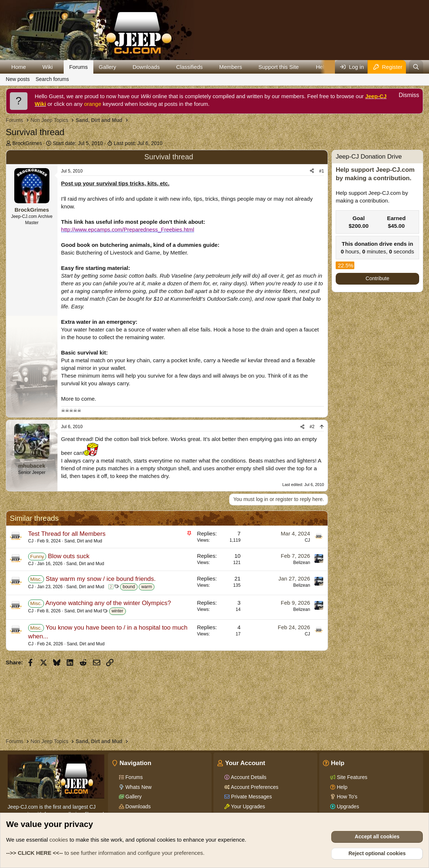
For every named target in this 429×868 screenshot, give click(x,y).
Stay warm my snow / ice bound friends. (101, 579)
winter (117, 611)
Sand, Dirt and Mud (83, 541)
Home (19, 67)
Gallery (108, 67)
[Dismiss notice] (405, 96)
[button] (32, 67)
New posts (18, 79)
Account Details (248, 777)
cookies (59, 840)
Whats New (138, 787)
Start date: (78, 143)
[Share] (312, 171)
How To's (346, 797)
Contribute (378, 278)
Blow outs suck (69, 556)
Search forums (52, 79)
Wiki (48, 67)
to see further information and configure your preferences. (105, 853)
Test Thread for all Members (67, 534)
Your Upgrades (247, 806)
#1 (322, 171)
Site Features (351, 777)
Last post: (138, 143)
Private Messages (251, 797)
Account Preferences (254, 787)
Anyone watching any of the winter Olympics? (108, 603)
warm (147, 587)
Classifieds (189, 67)
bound (129, 587)
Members (231, 67)
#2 (312, 427)
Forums (79, 67)
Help (341, 787)
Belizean (302, 563)
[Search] (416, 67)
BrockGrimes (27, 143)
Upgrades (347, 806)
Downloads (146, 67)
